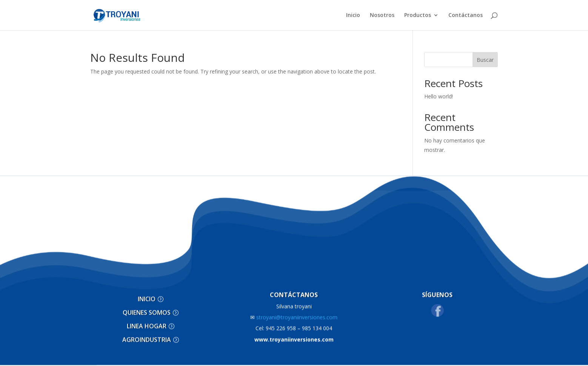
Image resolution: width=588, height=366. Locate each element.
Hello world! (439, 96)
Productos (418, 15)
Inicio (353, 15)
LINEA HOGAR (147, 322)
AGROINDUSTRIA (147, 335)
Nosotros (382, 15)
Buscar (485, 60)
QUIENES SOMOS (147, 308)
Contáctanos (466, 15)
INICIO (147, 295)
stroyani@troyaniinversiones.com (294, 313)
